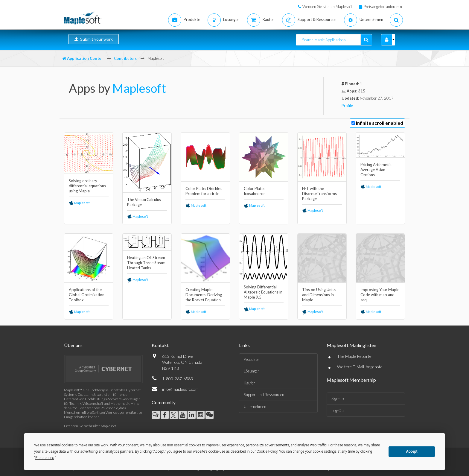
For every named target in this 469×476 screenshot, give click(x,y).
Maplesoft (139, 88)
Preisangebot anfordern (383, 7)
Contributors (125, 58)
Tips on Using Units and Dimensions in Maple (319, 295)
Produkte (251, 359)
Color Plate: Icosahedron (255, 191)
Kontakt (160, 345)
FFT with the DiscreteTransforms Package (319, 194)
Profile (347, 106)
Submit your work (94, 39)
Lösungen (252, 371)
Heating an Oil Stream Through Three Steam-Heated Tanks (147, 263)
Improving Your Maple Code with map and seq (380, 295)
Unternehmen (255, 407)
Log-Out (338, 410)
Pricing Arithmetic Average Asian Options (376, 170)
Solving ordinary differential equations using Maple (87, 186)
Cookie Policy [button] (267, 451)
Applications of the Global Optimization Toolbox (87, 295)
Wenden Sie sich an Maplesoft (327, 7)
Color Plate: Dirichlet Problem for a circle (204, 191)
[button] (387, 40)
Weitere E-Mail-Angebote (360, 367)
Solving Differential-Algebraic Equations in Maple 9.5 (263, 292)
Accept (412, 451)
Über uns (73, 345)
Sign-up (338, 399)
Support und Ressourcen (264, 395)
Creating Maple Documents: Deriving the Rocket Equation (204, 295)
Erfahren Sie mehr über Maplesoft (90, 426)
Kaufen (250, 383)
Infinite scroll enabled (380, 123)
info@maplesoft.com (180, 389)
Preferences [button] (45, 458)
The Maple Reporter (355, 356)
